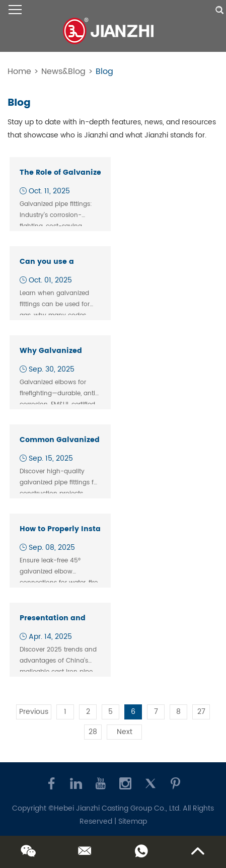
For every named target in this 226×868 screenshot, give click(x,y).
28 (93, 732)
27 (201, 712)
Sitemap (133, 821)
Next (125, 732)
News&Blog (63, 71)
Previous (34, 712)
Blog (104, 71)
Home (19, 71)
